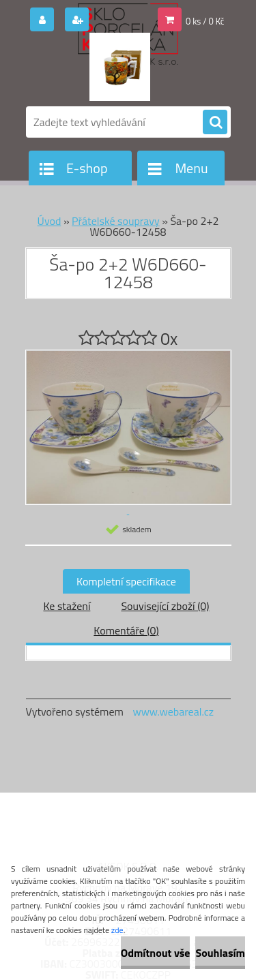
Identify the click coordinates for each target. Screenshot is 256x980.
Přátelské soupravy (116, 221)
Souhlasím (220, 953)
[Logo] (120, 67)
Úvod (49, 221)
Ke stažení (67, 606)
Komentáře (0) (126, 630)
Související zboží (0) (165, 606)
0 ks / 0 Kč (205, 21)
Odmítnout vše (156, 953)
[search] (215, 123)
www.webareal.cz (173, 711)
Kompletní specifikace (126, 581)
